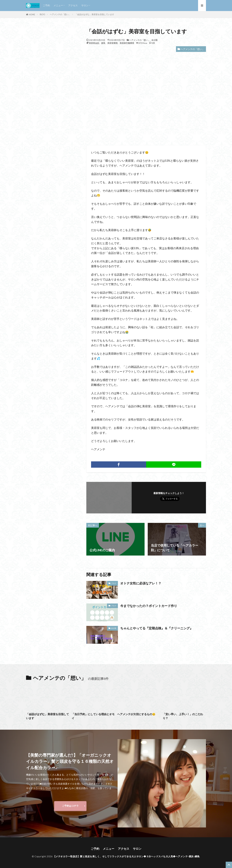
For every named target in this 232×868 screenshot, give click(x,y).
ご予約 (46, 5)
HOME (32, 14)
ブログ (114, 583)
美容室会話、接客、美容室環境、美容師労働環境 (111, 43)
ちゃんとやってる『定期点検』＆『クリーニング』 (157, 628)
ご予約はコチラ (70, 806)
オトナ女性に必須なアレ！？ (141, 583)
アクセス (73, 5)
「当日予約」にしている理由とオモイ (93, 716)
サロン (85, 5)
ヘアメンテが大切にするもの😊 (136, 714)
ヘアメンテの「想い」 (60, 14)
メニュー (58, 5)
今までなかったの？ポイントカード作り (149, 606)
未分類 (154, 40)
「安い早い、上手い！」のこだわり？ (183, 716)
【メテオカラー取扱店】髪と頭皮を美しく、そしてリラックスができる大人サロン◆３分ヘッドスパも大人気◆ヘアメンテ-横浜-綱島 (126, 856)
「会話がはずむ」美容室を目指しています (95, 14)
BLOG (42, 14)
